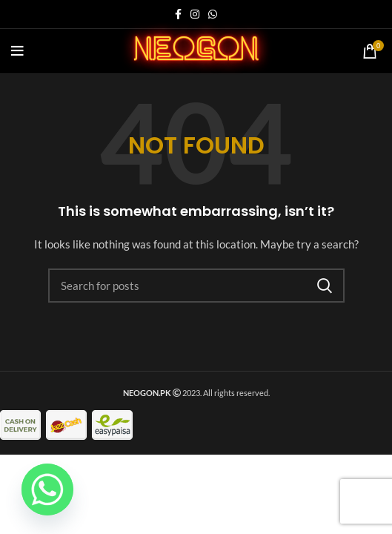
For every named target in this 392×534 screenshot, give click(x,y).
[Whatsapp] (47, 489)
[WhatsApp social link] (213, 14)
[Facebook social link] (178, 14)
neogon (196, 51)
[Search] (196, 286)
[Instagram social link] (195, 14)
